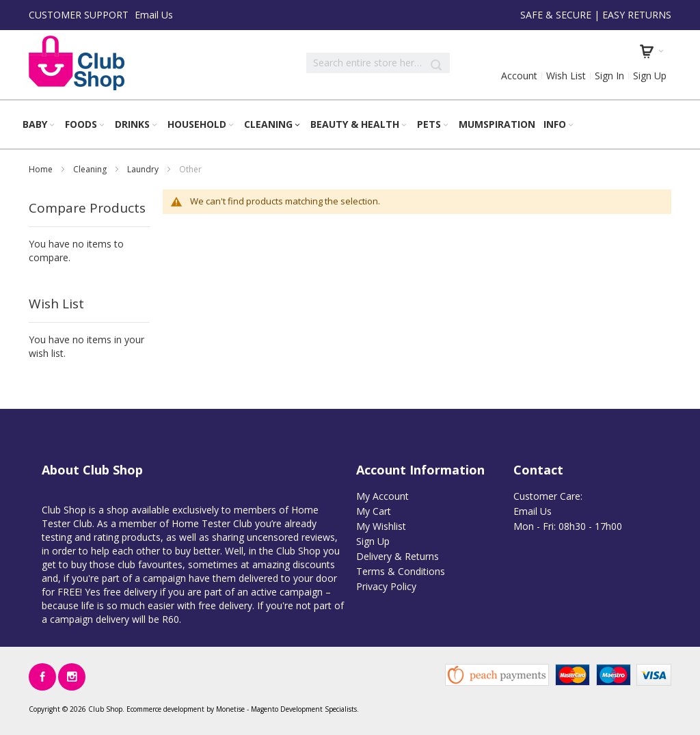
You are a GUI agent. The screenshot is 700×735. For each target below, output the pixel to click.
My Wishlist (381, 526)
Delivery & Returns (398, 556)
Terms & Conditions (401, 571)
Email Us (154, 15)
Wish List (566, 76)
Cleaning (91, 169)
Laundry (144, 169)
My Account (382, 496)
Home (42, 169)
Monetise (230, 709)
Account (519, 76)
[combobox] (378, 63)
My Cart (374, 511)
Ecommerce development (165, 709)
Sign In (609, 76)
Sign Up (650, 76)
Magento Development (287, 709)
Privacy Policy (386, 586)
